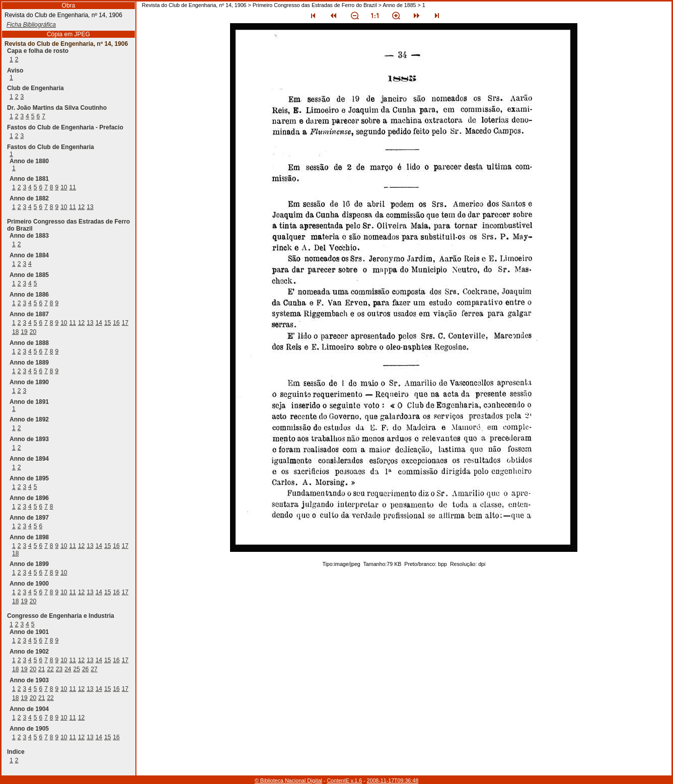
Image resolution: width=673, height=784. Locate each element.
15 (107, 323)
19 (24, 332)
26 (85, 669)
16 (116, 323)
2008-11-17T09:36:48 (393, 780)
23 (59, 669)
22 (50, 669)
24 (68, 669)
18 (15, 332)
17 (125, 323)
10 (64, 187)
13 (90, 207)
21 (42, 669)
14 (99, 323)
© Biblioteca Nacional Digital (288, 780)
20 (33, 332)
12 (81, 207)
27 (94, 669)
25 (77, 669)
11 (73, 187)
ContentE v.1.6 (344, 780)
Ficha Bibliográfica (31, 25)
